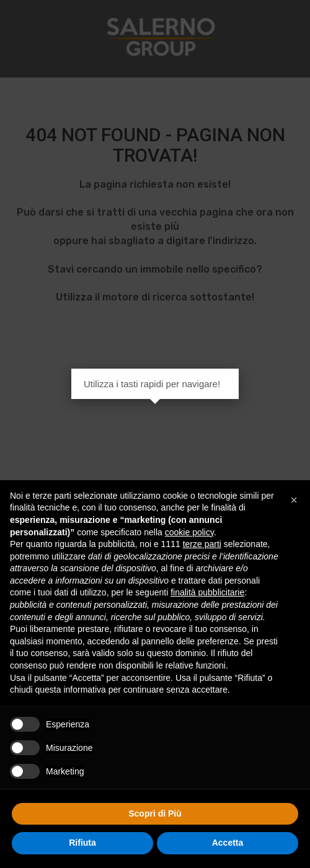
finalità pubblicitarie (207, 592)
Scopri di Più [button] (155, 813)
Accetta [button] (228, 843)
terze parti (202, 544)
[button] (294, 500)
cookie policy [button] (189, 532)
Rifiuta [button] (82, 843)
